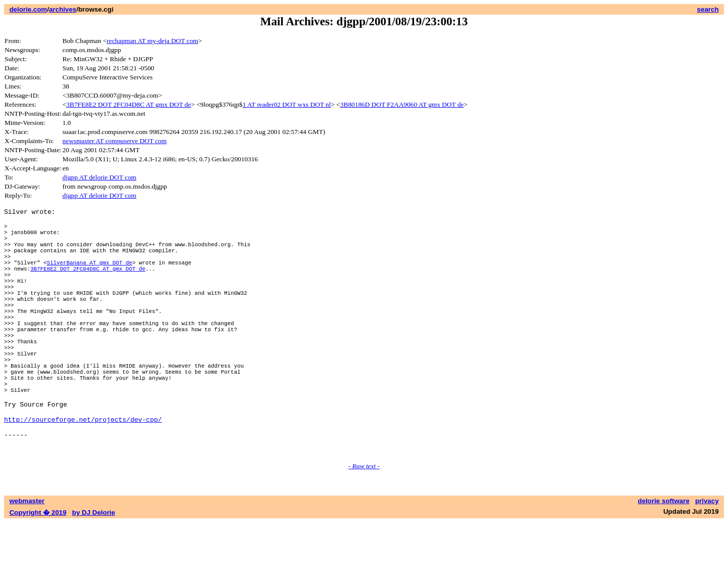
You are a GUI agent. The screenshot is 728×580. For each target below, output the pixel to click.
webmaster (27, 559)
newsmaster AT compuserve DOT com (115, 141)
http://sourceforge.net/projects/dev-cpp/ (83, 471)
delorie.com (28, 9)
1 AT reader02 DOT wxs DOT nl (287, 104)
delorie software (664, 559)
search (708, 9)
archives (63, 9)
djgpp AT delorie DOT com (100, 177)
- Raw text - (364, 524)
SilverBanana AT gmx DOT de (89, 276)
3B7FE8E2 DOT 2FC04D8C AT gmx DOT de (129, 104)
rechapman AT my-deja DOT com (152, 41)
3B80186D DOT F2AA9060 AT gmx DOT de (402, 104)
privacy (707, 559)
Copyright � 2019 (38, 570)
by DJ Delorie (94, 570)
